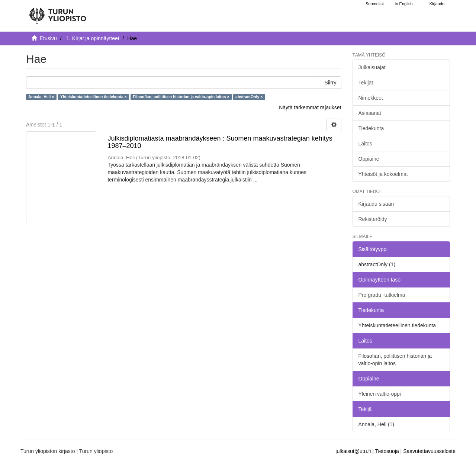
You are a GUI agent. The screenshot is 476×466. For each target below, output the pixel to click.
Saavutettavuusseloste (429, 451)
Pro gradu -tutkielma (382, 295)
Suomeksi (374, 4)
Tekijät (366, 83)
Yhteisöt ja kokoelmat (383, 174)
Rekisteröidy (373, 219)
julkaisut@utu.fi (353, 451)
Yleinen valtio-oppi (380, 394)
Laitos (365, 144)
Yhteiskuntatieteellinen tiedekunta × (94, 97)
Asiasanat (370, 113)
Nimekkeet (371, 98)
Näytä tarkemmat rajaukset (310, 107)
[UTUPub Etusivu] (58, 13)
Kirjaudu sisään (376, 204)
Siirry (331, 83)
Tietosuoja (387, 451)
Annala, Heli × (41, 97)
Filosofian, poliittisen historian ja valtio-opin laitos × (181, 97)
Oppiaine (369, 159)
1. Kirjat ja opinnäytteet (93, 38)
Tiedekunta (371, 128)
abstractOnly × (249, 97)
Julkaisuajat (372, 67)
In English (403, 4)
